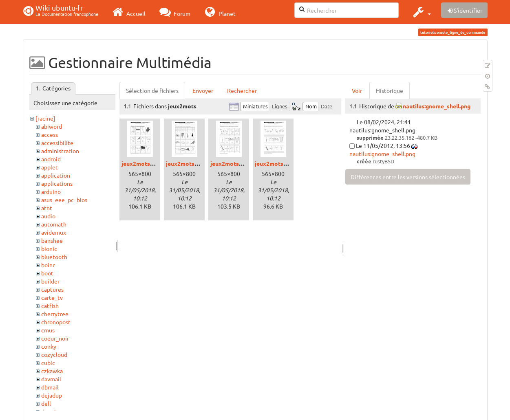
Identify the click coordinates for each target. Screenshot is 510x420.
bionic (49, 248)
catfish (50, 306)
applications (57, 183)
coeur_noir (55, 338)
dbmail (50, 387)
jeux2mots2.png (187, 163)
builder (50, 281)
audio (48, 216)
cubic (48, 363)
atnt (47, 208)
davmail (51, 379)
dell (46, 403)
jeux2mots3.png (232, 163)
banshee (52, 240)
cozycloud (54, 354)
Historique (390, 90)
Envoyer (203, 90)
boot (47, 273)
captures (52, 289)
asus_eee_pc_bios (64, 200)
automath (54, 224)
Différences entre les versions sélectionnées (408, 177)
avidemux (54, 232)
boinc (48, 265)
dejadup (52, 395)
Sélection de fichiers (152, 90)
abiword (52, 126)
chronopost (56, 322)
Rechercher (242, 90)
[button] (421, 12)
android (51, 159)
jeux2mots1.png (143, 163)
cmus (48, 330)
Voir (357, 90)
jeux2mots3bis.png (280, 163)
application (56, 175)
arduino (51, 191)
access (50, 134)
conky (49, 346)
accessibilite (57, 143)
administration (60, 151)
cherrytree (55, 314)
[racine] (45, 118)
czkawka (52, 371)
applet (50, 167)
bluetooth (54, 257)
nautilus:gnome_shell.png (437, 106)
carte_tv (52, 297)
